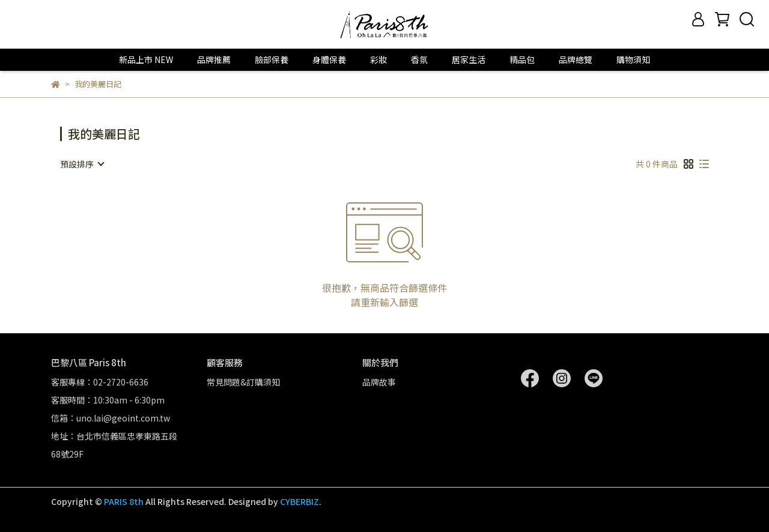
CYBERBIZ (299, 501)
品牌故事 (379, 382)
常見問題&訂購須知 (243, 382)
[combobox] (82, 164)
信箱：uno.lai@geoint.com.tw (111, 418)
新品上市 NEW (146, 59)
